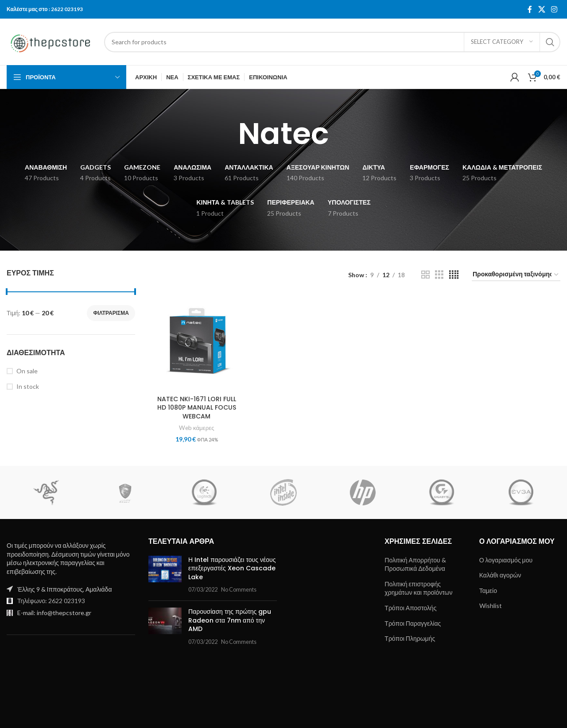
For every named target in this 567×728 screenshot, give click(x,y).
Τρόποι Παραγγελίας (413, 623)
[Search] (332, 42)
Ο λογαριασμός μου (506, 560)
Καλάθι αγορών (500, 575)
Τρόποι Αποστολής (410, 608)
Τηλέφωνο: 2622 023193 (51, 601)
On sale (27, 371)
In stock (28, 386)
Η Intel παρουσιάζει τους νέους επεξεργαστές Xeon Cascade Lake (232, 568)
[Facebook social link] (530, 9)
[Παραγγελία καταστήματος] (516, 275)
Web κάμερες (197, 428)
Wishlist (491, 606)
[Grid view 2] (425, 275)
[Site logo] (51, 41)
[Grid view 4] (454, 275)
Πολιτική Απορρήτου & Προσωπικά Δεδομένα (415, 564)
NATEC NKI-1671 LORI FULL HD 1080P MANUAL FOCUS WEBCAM (197, 408)
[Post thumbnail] (165, 575)
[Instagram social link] (554, 9)
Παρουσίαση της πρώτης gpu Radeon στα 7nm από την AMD (230, 620)
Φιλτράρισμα (111, 313)
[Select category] (502, 42)
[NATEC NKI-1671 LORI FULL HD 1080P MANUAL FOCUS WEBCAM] (197, 343)
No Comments (239, 590)
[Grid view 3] (439, 275)
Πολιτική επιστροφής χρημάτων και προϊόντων (418, 588)
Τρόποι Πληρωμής (410, 638)
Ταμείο (488, 591)
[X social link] (542, 9)
